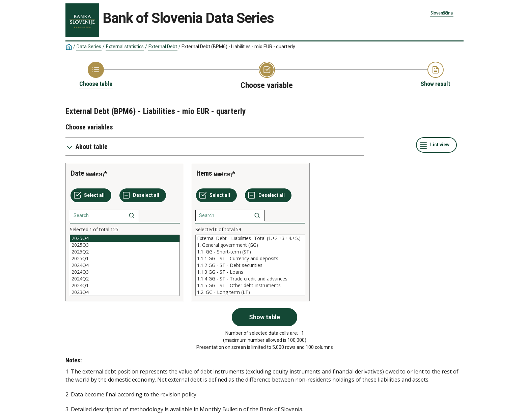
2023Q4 (125, 292)
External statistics (125, 47)
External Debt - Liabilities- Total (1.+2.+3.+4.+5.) (250, 238)
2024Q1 (125, 286)
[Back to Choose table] (96, 75)
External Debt (163, 47)
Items (204, 173)
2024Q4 (125, 265)
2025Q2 (125, 252)
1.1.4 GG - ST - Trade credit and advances (250, 279)
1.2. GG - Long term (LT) (250, 292)
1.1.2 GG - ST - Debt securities (250, 265)
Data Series (89, 47)
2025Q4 (125, 238)
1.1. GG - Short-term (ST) (250, 252)
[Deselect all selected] (143, 196)
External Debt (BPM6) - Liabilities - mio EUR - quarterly (238, 47)
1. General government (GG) (250, 245)
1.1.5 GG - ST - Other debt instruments (250, 286)
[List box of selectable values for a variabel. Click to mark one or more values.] (125, 265)
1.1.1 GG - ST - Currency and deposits (250, 259)
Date (77, 173)
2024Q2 (125, 279)
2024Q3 (125, 272)
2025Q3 (125, 245)
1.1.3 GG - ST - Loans (250, 272)
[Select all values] (91, 196)
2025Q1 (125, 259)
